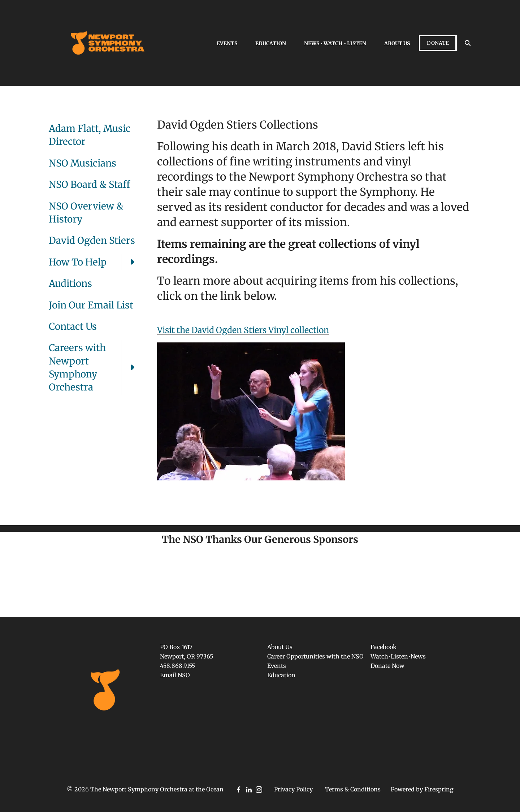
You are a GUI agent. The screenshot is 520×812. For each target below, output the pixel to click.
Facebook (383, 647)
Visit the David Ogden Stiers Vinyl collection (243, 330)
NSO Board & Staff (89, 184)
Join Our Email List (91, 305)
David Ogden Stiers (92, 240)
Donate (438, 43)
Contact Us (73, 326)
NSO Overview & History (86, 213)
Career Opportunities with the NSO (315, 656)
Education (271, 43)
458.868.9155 (177, 666)
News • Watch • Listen (335, 43)
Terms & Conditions (353, 789)
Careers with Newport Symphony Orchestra (96, 368)
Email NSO (175, 675)
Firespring (439, 789)
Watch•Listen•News (398, 656)
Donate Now (387, 666)
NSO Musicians (83, 163)
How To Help (96, 262)
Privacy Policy (293, 789)
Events (227, 43)
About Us (397, 43)
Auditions (70, 283)
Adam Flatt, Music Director (90, 135)
